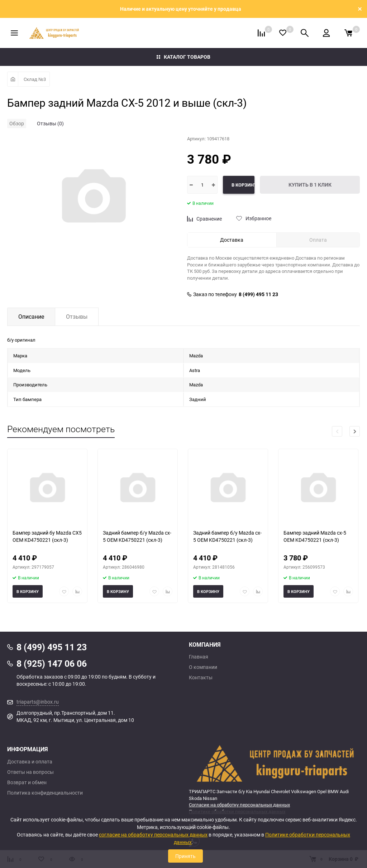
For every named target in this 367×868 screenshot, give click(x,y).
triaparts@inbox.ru (38, 702)
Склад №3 (35, 79)
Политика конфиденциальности (45, 793)
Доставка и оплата (30, 762)
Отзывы (77, 317)
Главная (199, 657)
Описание (31, 317)
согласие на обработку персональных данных (153, 835)
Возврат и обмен (27, 782)
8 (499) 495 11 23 (258, 294)
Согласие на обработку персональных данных (239, 805)
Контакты (201, 677)
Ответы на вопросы (30, 772)
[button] (355, 431)
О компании (203, 667)
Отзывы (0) (50, 123)
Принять (185, 856)
